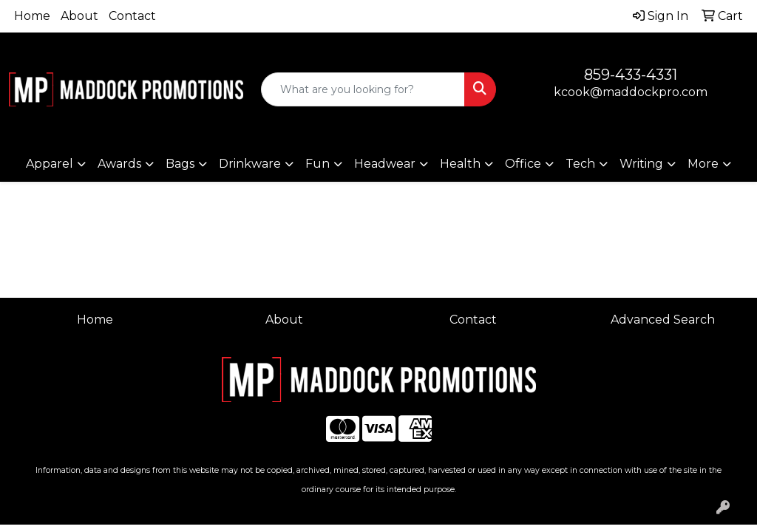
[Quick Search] (363, 89)
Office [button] (523, 164)
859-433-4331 (631, 75)
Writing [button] (641, 164)
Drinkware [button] (250, 164)
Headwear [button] (385, 164)
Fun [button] (318, 164)
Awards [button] (119, 164)
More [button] (703, 164)
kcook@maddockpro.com (631, 92)
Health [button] (460, 164)
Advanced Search (663, 320)
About (79, 16)
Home (32, 16)
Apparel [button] (50, 164)
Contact (132, 16)
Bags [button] (180, 164)
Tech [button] (580, 164)
